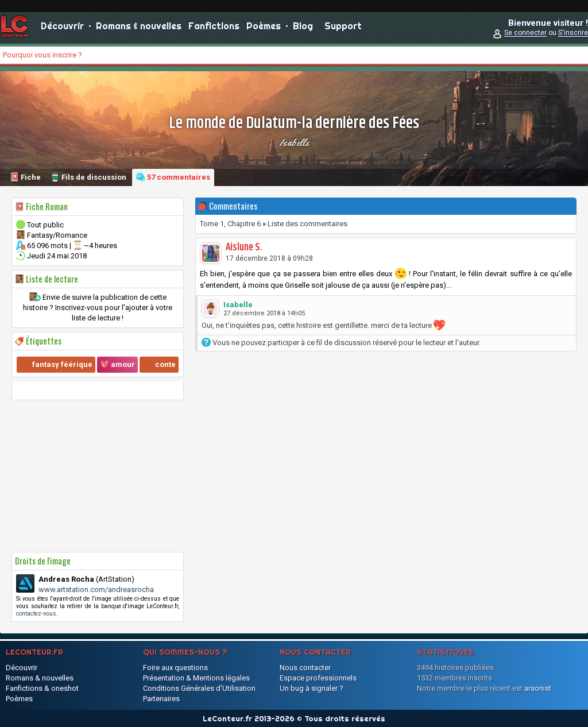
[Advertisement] (98, 476)
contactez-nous (36, 614)
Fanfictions (214, 29)
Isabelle (294, 142)
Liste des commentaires (307, 224)
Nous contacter (305, 668)
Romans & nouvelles (139, 29)
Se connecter (525, 36)
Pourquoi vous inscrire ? (42, 55)
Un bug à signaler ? (312, 688)
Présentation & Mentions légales (196, 678)
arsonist (538, 688)
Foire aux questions (175, 668)
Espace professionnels (318, 678)
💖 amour (117, 364)
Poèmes (264, 29)
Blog (303, 29)
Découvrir (62, 29)
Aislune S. (244, 248)
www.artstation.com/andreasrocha (96, 589)
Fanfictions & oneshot (42, 688)
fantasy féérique (62, 364)
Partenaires (161, 699)
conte (165, 364)
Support (343, 29)
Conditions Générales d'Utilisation (199, 688)
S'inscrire (573, 36)
